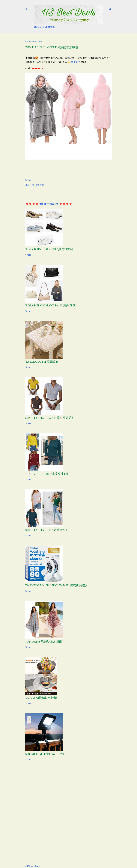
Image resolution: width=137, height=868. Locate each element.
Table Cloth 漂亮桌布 (42, 362)
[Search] (110, 8)
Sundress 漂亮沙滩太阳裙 (44, 641)
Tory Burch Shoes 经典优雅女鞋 (49, 249)
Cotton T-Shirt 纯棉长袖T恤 (47, 474)
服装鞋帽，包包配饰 (35, 185)
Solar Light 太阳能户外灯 (45, 754)
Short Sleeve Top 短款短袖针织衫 (50, 418)
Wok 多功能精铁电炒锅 (41, 698)
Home (38, 27)
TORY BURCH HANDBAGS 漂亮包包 (50, 305)
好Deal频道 (49, 27)
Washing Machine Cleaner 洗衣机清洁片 (57, 585)
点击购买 (76, 62)
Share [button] (28, 180)
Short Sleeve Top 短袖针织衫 (47, 530)
